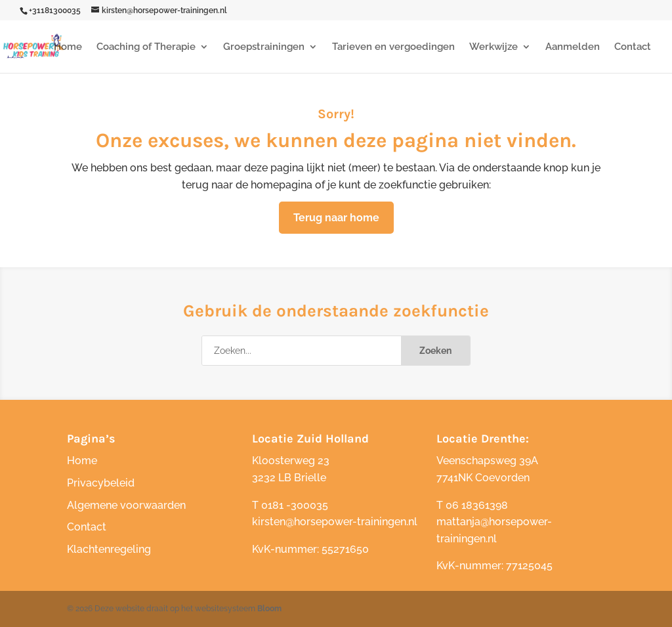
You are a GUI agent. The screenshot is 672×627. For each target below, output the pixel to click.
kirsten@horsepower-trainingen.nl (335, 522)
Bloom (269, 609)
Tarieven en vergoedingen (393, 47)
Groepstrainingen (264, 47)
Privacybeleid (101, 483)
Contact (633, 47)
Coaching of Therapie (146, 47)
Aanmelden (573, 47)
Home (68, 47)
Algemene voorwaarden (126, 505)
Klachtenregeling (109, 549)
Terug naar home (336, 218)
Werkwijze (493, 47)
